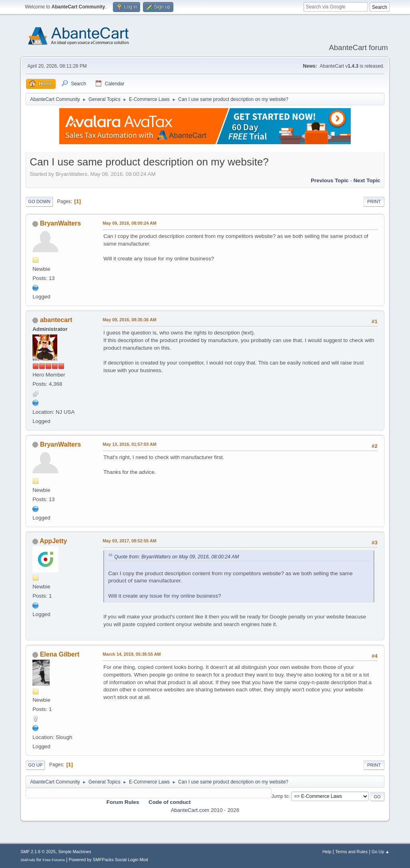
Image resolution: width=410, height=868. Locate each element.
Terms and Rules (351, 852)
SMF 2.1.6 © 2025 (38, 852)
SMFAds (28, 860)
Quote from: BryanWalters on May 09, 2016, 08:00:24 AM (176, 557)
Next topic (367, 180)
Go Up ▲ (381, 852)
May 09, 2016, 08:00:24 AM (129, 223)
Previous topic (330, 180)
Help (327, 852)
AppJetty (53, 541)
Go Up (35, 765)
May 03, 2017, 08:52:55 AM (129, 541)
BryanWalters (60, 223)
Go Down (39, 201)
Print (374, 201)
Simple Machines (75, 852)
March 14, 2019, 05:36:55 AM (132, 654)
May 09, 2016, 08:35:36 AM (129, 320)
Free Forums (54, 860)
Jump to (280, 796)
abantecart (56, 320)
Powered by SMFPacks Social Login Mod (109, 860)
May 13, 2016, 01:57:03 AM (129, 444)
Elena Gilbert (60, 654)
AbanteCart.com (190, 810)
